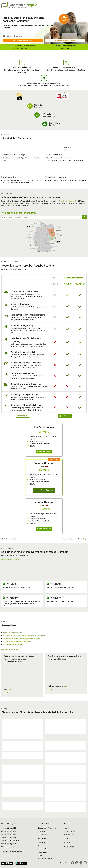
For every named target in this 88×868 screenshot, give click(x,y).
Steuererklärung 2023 (9, 834)
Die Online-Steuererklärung (17, 8)
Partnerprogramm (70, 831)
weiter (6, 693)
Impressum (42, 843)
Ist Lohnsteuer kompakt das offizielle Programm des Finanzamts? (25, 636)
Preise (40, 855)
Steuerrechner (43, 831)
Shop (84, 539)
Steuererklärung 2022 (9, 837)
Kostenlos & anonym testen (65, 40)
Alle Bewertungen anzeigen (10, 559)
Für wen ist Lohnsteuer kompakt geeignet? (17, 642)
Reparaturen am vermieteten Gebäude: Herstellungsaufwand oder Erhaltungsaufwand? (20, 659)
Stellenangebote (69, 834)
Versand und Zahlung (45, 858)
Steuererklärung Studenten (10, 841)
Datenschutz (42, 849)
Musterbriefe (42, 834)
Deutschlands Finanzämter (47, 828)
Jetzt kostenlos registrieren (23, 40)
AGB (40, 846)
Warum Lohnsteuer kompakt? (13, 633)
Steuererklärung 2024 (9, 831)
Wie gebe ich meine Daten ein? (13, 645)
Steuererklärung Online (9, 824)
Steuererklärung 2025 (9, 828)
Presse (66, 828)
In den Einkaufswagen (44, 451)
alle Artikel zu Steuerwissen (10, 650)
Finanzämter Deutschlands (68, 201)
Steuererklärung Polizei (9, 844)
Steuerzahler (12, 203)
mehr (25, 605)
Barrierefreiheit (43, 852)
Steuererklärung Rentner (9, 847)
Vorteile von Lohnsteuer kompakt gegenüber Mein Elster (21, 639)
